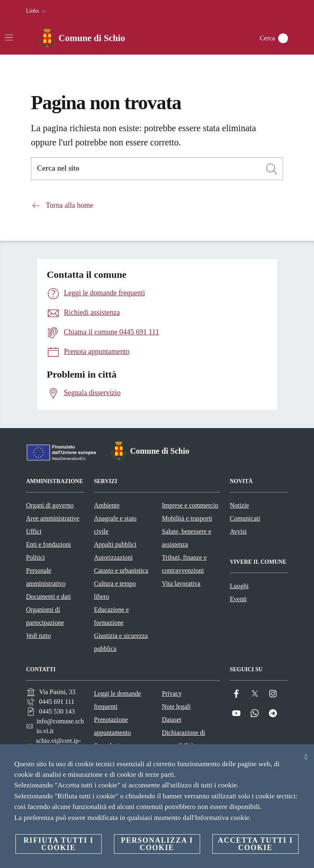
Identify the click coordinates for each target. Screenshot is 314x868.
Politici (35, 557)
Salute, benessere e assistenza (186, 538)
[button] (37, 11)
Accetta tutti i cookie (255, 844)
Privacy (172, 693)
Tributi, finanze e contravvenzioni (184, 564)
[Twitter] (255, 694)
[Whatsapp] (255, 713)
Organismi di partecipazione (45, 616)
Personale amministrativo (46, 577)
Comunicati (245, 518)
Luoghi (239, 586)
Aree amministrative (53, 518)
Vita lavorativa (181, 583)
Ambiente (107, 505)
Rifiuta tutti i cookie (59, 844)
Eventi (238, 599)
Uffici (34, 531)
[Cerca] (283, 38)
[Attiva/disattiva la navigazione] (9, 37)
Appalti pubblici (115, 544)
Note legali (176, 706)
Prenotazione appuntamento (112, 726)
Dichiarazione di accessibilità (183, 739)
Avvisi (238, 531)
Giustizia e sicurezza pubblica (121, 642)
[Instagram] (273, 694)
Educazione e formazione (111, 616)
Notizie (239, 505)
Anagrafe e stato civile (115, 525)
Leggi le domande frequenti (118, 700)
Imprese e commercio (190, 505)
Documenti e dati (48, 597)
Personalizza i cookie (157, 844)
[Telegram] (273, 713)
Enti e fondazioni (48, 544)
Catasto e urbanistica (121, 570)
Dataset (172, 720)
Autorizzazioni (113, 557)
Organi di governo (50, 505)
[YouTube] (236, 713)
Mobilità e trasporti (187, 518)
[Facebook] (236, 694)
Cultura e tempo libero (115, 590)
